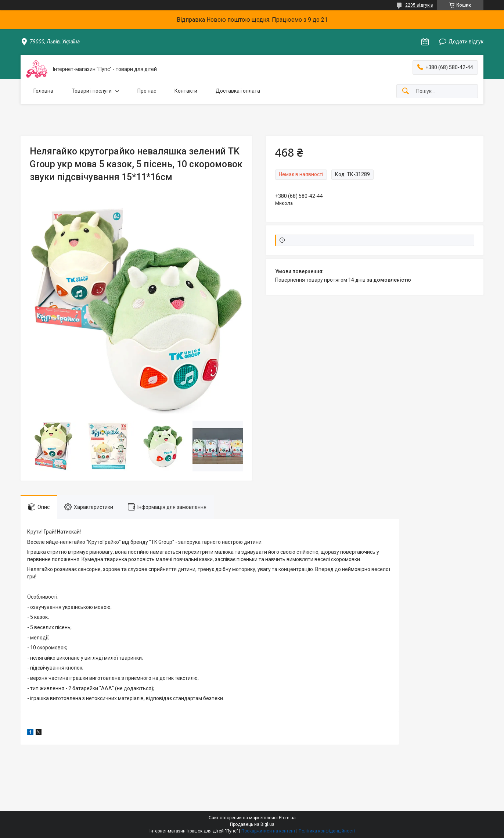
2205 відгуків (419, 5)
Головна (43, 91)
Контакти (186, 91)
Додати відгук (466, 42)
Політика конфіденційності (327, 831)
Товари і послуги (92, 91)
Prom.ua (287, 818)
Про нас (147, 91)
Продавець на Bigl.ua (252, 824)
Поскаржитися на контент (268, 831)
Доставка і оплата (238, 91)
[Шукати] (406, 91)
